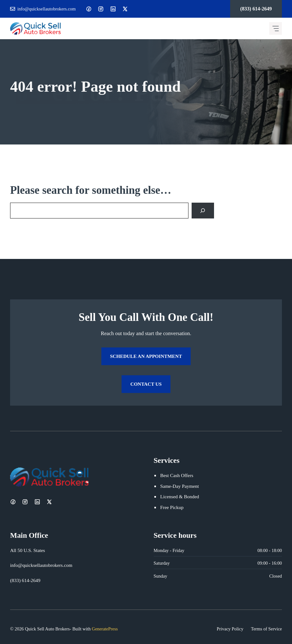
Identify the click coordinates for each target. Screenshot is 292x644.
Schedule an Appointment (146, 356)
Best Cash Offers (177, 475)
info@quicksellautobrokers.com (47, 9)
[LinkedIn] (113, 9)
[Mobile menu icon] (276, 28)
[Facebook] (89, 9)
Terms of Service (266, 629)
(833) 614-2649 (256, 9)
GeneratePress (105, 629)
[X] (125, 9)
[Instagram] (101, 9)
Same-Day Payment (180, 486)
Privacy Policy (230, 629)
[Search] (203, 210)
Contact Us (146, 384)
